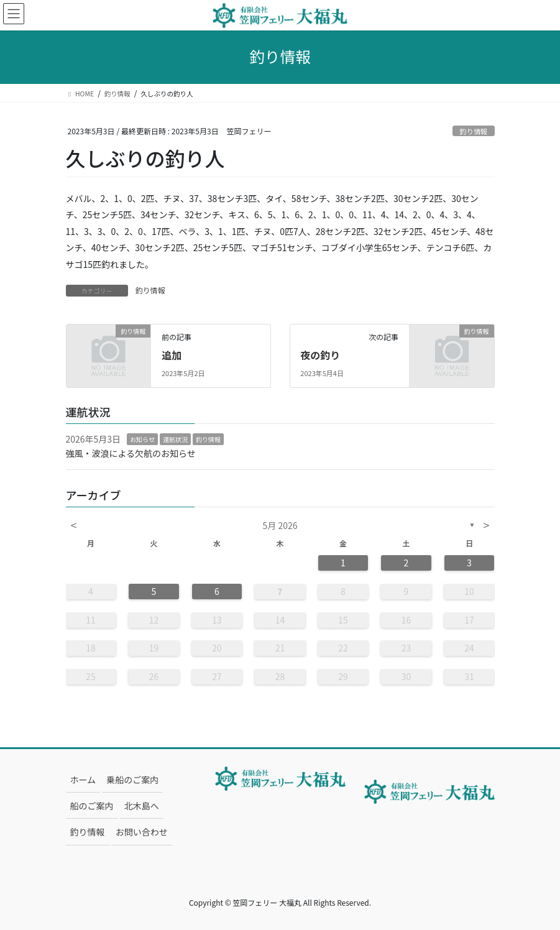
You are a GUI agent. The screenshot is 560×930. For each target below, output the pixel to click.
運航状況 (175, 439)
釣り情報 (474, 131)
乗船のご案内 (132, 780)
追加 (172, 355)
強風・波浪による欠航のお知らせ (131, 453)
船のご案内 (92, 806)
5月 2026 (280, 525)
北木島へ (142, 806)
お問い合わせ (142, 832)
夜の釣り (320, 355)
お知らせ (142, 439)
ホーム (83, 780)
